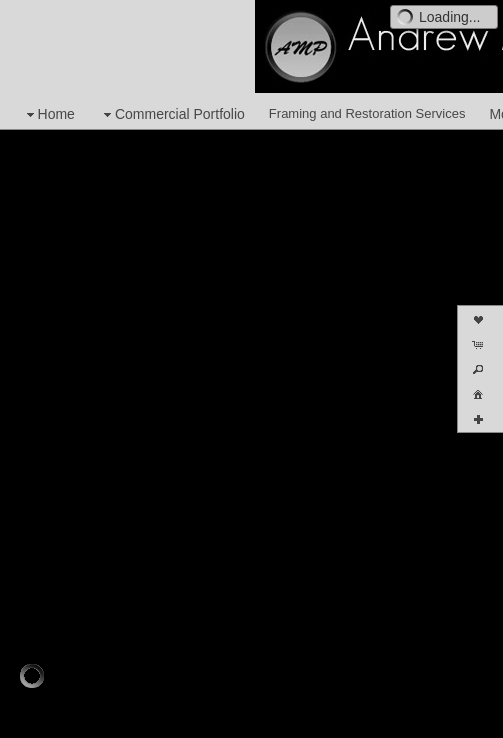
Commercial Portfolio (172, 114)
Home (48, 114)
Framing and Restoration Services (367, 113)
